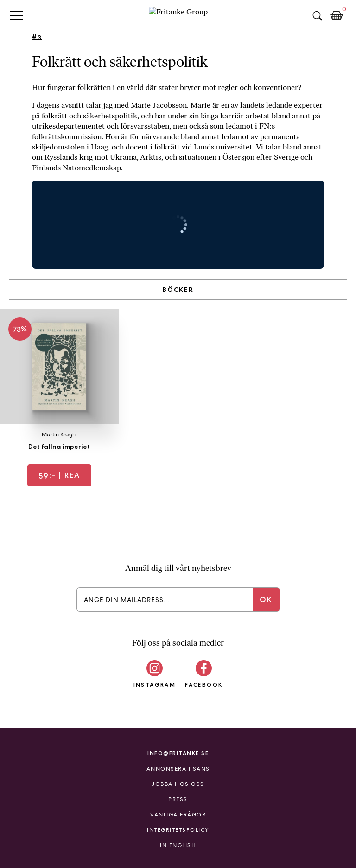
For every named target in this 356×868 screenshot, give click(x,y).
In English (178, 845)
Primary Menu (17, 15)
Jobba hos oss (178, 784)
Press (178, 799)
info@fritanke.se (178, 753)
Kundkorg (337, 16)
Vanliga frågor (178, 815)
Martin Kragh (59, 434)
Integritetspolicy (178, 830)
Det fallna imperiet (59, 447)
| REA (59, 475)
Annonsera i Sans (178, 769)
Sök (317, 16)
